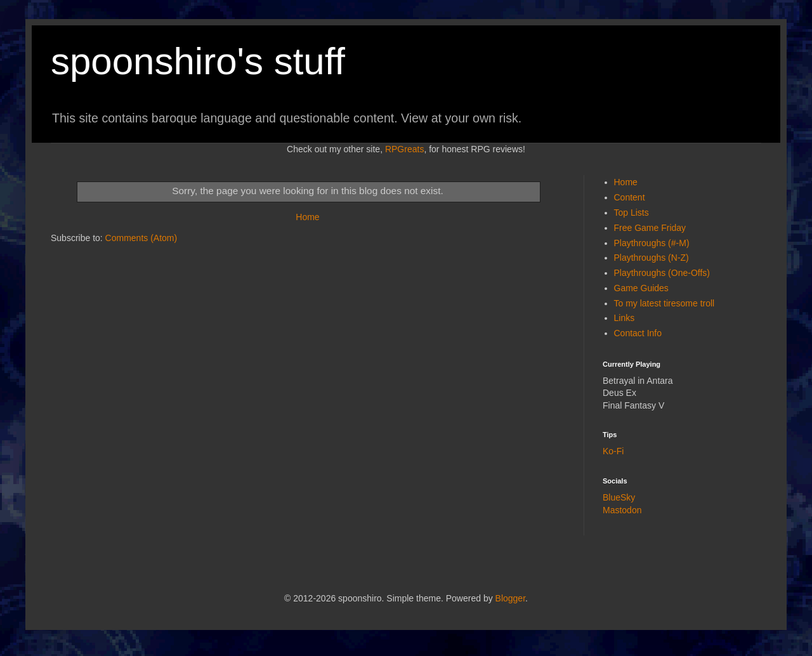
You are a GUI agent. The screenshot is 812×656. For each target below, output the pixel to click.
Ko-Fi (613, 451)
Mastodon (622, 510)
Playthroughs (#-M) (652, 243)
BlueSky (619, 497)
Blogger (510, 598)
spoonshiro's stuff (198, 61)
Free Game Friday (650, 228)
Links (625, 318)
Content (630, 197)
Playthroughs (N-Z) (652, 258)
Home (307, 217)
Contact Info (638, 333)
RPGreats (404, 149)
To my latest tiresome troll (665, 303)
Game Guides (641, 288)
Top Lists (632, 213)
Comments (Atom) (141, 238)
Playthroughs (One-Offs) (662, 273)
